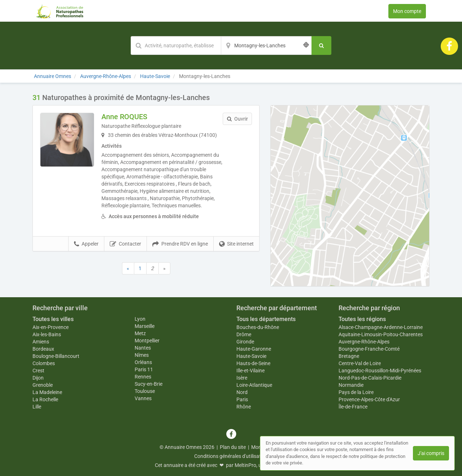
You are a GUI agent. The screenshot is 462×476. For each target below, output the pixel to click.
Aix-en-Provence (51, 327)
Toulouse (145, 391)
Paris (242, 399)
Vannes (143, 398)
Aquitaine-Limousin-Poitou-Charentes (381, 334)
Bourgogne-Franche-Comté (369, 349)
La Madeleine (47, 392)
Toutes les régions (362, 319)
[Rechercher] (321, 46)
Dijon (38, 378)
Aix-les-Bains (47, 334)
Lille (37, 407)
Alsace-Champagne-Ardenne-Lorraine (381, 327)
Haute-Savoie (251, 356)
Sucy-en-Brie (149, 384)
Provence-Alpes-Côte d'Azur (369, 399)
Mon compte (407, 11)
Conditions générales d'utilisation (231, 456)
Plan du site (233, 447)
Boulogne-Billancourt (56, 356)
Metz (140, 333)
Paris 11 (144, 369)
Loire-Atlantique (254, 385)
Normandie (351, 385)
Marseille (145, 326)
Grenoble (43, 385)
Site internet (236, 244)
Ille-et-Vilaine (250, 371)
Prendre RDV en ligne (180, 244)
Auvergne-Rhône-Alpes (364, 342)
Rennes (143, 377)
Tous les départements (266, 319)
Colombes (44, 363)
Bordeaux (43, 349)
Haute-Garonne (254, 349)
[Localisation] (266, 46)
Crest (38, 371)
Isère (242, 378)
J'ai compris (431, 453)
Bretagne (349, 356)
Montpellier (147, 341)
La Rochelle (45, 399)
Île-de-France (353, 407)
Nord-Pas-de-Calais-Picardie (370, 378)
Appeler (86, 244)
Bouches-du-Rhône (258, 327)
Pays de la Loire (356, 392)
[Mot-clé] (176, 46)
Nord (242, 392)
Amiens (41, 342)
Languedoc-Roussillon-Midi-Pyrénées (380, 371)
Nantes (143, 348)
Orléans (143, 362)
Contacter (125, 244)
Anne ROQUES (124, 117)
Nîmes (142, 355)
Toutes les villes (53, 319)
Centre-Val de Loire (360, 363)
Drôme (244, 334)
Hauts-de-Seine (253, 363)
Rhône (244, 407)
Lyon (140, 319)
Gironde (245, 342)
